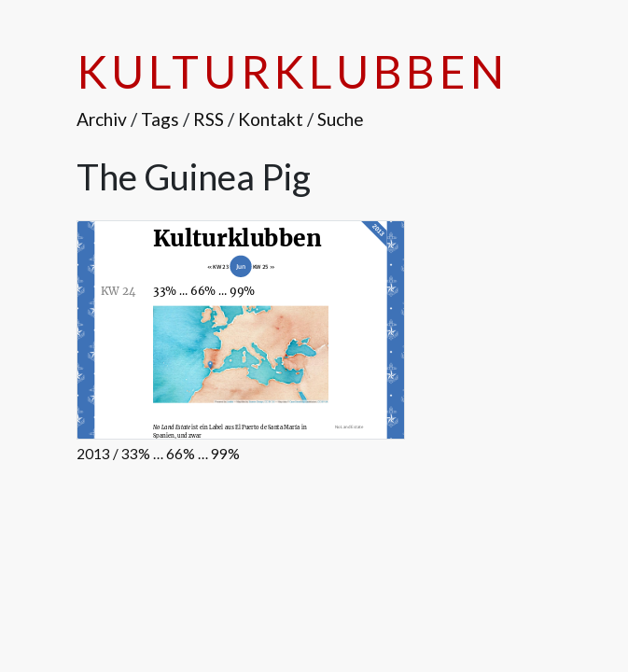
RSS (209, 119)
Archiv (102, 119)
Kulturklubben (293, 71)
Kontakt (271, 119)
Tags (160, 119)
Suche (341, 119)
